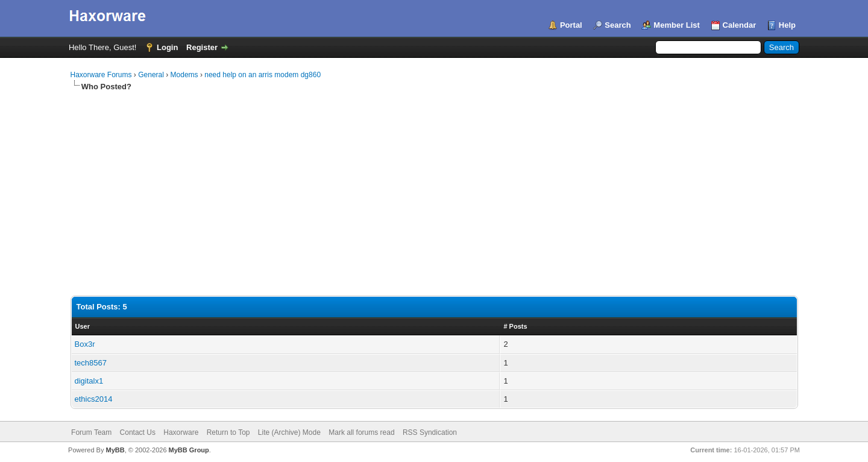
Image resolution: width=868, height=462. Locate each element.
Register (202, 47)
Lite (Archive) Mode (289, 432)
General (151, 75)
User (83, 326)
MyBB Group (189, 450)
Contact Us (138, 432)
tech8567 (91, 363)
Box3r (85, 344)
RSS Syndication (430, 432)
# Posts (515, 326)
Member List (677, 25)
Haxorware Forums (101, 75)
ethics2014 (94, 399)
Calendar (740, 25)
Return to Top (228, 432)
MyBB (115, 450)
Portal (571, 25)
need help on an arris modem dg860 (263, 75)
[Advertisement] (434, 183)
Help (787, 25)
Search (618, 25)
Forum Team (91, 432)
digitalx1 (89, 381)
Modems (184, 75)
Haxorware (181, 432)
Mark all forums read (361, 432)
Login (167, 47)
